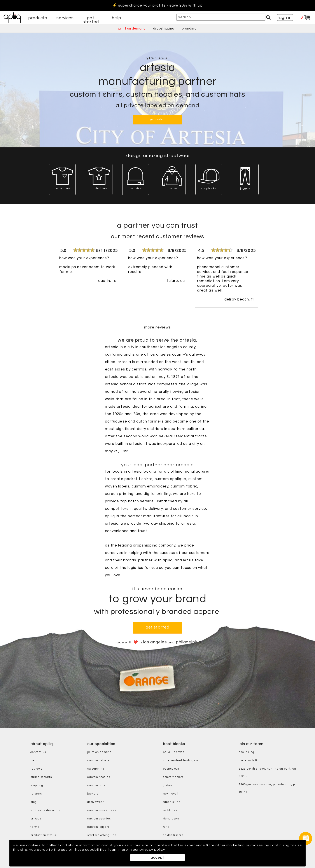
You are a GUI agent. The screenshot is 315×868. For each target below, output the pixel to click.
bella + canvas (174, 752)
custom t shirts (98, 761)
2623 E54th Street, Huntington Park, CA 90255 (267, 773)
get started (91, 20)
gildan (167, 785)
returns (36, 794)
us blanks (170, 810)
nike (166, 827)
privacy (36, 819)
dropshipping (164, 29)
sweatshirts (96, 769)
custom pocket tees (102, 810)
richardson (171, 819)
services (65, 18)
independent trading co (180, 761)
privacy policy (172, 850)
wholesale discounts (45, 810)
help (116, 18)
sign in (285, 17)
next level (170, 794)
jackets (93, 794)
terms (35, 827)
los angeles (156, 642)
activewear (96, 802)
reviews (36, 769)
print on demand (132, 29)
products (38, 18)
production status (43, 835)
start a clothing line (102, 835)
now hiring (247, 752)
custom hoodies (99, 777)
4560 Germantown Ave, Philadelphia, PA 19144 (268, 788)
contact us (38, 752)
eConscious (171, 769)
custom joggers (98, 827)
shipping (37, 785)
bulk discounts (41, 777)
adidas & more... (175, 835)
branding (189, 29)
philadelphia (190, 642)
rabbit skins (172, 802)
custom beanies (99, 819)
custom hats (96, 785)
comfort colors (173, 777)
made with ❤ (248, 761)
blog (33, 802)
